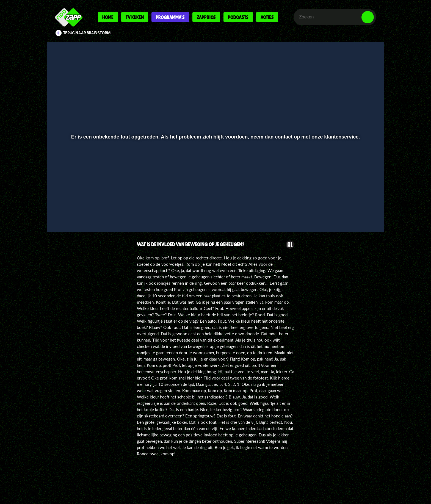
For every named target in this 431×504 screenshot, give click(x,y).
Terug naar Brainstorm (87, 33)
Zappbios (206, 17)
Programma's (170, 17)
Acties (267, 17)
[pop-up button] (351, 214)
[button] (69, 214)
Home (108, 17)
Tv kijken (135, 17)
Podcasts (238, 17)
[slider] (215, 202)
